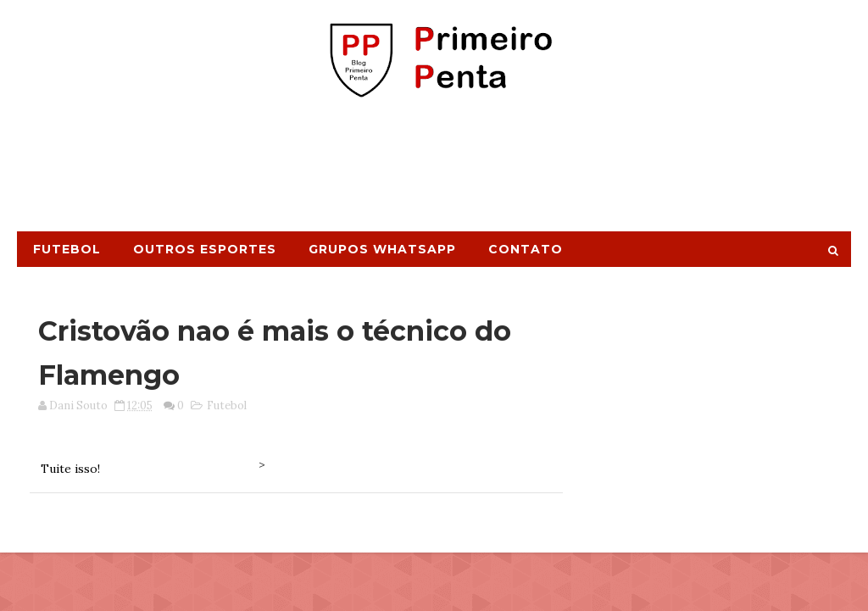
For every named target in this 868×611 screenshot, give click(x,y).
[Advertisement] (434, 172)
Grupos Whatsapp (382, 249)
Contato (526, 249)
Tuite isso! (70, 469)
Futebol (67, 249)
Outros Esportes (205, 249)
